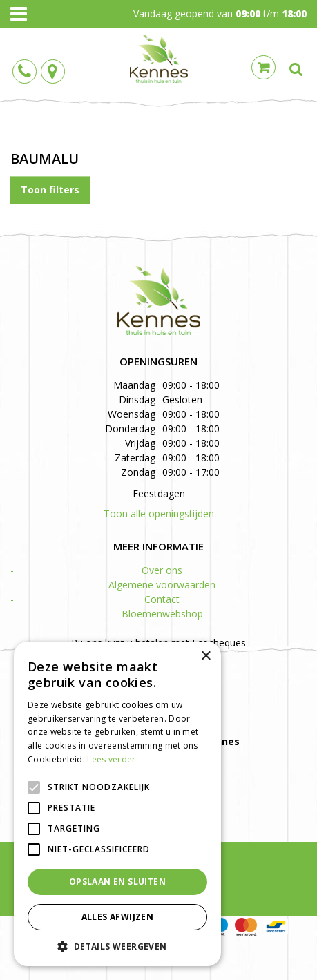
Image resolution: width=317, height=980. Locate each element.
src (296, 69)
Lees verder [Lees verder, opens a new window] (111, 759)
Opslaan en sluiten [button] (117, 882)
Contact (162, 599)
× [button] (205, 656)
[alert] (117, 804)
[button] (117, 946)
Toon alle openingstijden (159, 513)
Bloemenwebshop (162, 614)
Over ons (162, 570)
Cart (263, 67)
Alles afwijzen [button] (118, 917)
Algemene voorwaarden (162, 585)
